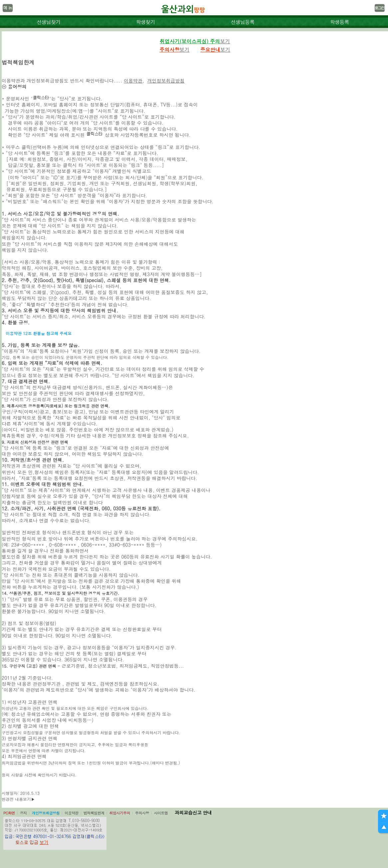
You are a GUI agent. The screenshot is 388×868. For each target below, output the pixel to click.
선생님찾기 (48, 22)
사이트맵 (161, 813)
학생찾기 (146, 22)
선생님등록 (242, 22)
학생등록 (340, 22)
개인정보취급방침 (166, 81)
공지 (23, 813)
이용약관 (133, 81)
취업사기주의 (120, 813)
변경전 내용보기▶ (18, 799)
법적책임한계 (94, 813)
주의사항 (142, 813)
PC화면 (9, 813)
